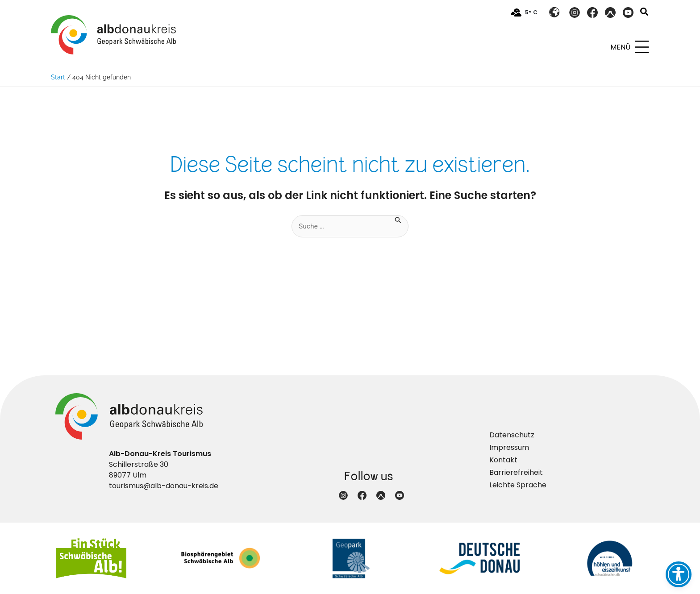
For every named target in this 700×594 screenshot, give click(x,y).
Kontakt (503, 460)
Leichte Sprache (518, 485)
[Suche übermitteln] (399, 219)
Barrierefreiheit (516, 472)
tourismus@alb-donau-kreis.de (164, 486)
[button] (645, 13)
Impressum (509, 447)
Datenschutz (512, 435)
